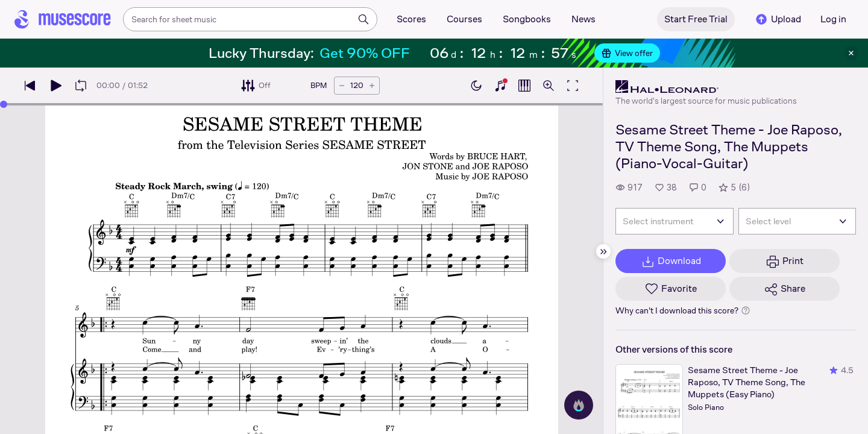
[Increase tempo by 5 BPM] (372, 86)
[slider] (301, 104)
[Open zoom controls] (549, 86)
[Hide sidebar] (603, 251)
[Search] (363, 19)
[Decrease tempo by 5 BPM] (342, 86)
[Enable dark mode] (476, 86)
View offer (627, 53)
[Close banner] (851, 53)
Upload (778, 19)
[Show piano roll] (524, 86)
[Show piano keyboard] (500, 86)
